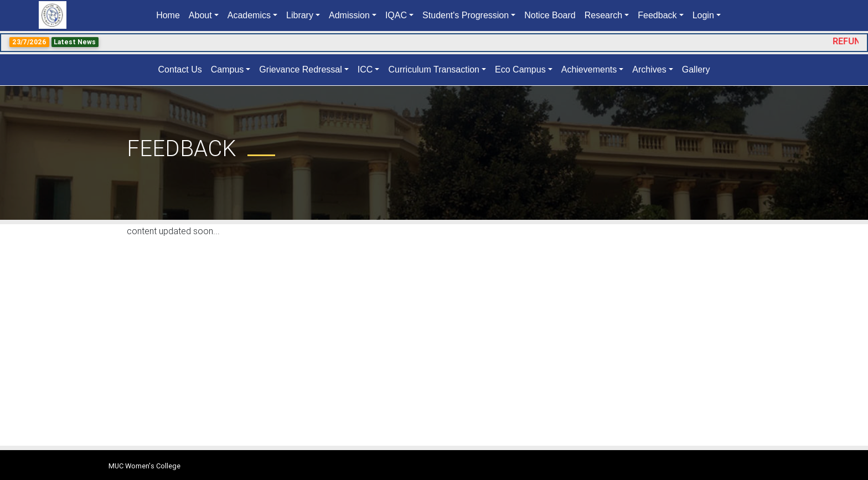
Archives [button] (649, 69)
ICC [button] (365, 69)
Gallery (696, 69)
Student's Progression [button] (466, 15)
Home (170, 14)
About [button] (200, 15)
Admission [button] (349, 15)
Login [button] (703, 15)
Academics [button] (249, 15)
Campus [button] (228, 69)
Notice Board (550, 15)
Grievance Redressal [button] (300, 69)
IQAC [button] (396, 15)
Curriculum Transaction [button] (434, 69)
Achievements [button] (589, 69)
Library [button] (300, 15)
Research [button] (603, 15)
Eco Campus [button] (520, 69)
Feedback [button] (657, 15)
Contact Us (180, 69)
